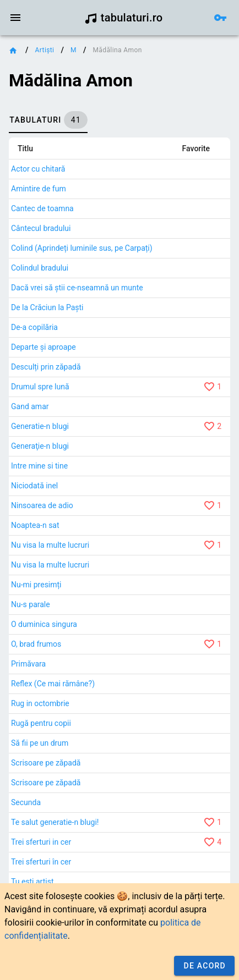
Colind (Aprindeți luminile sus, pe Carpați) (82, 248)
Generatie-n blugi (40, 426)
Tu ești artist (32, 882)
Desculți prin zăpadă (46, 367)
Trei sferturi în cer (41, 862)
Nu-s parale (31, 604)
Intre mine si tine (39, 466)
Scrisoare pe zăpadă (46, 763)
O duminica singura (44, 624)
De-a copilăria (34, 327)
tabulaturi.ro (124, 18)
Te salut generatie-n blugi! (55, 822)
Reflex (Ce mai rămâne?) (53, 684)
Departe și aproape (44, 347)
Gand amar (30, 406)
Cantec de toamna (42, 208)
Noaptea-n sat (35, 525)
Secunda (26, 802)
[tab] (48, 120)
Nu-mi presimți (36, 585)
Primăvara (28, 664)
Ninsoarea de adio (42, 505)
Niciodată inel (34, 486)
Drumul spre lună (40, 387)
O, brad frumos (36, 644)
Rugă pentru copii (41, 723)
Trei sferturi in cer (41, 842)
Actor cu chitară (38, 169)
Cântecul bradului (41, 228)
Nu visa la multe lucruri (50, 545)
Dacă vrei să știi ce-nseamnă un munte (77, 288)
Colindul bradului (40, 268)
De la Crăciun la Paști (47, 307)
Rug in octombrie (40, 703)
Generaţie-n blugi (40, 446)
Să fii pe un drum (40, 743)
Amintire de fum (39, 189)
